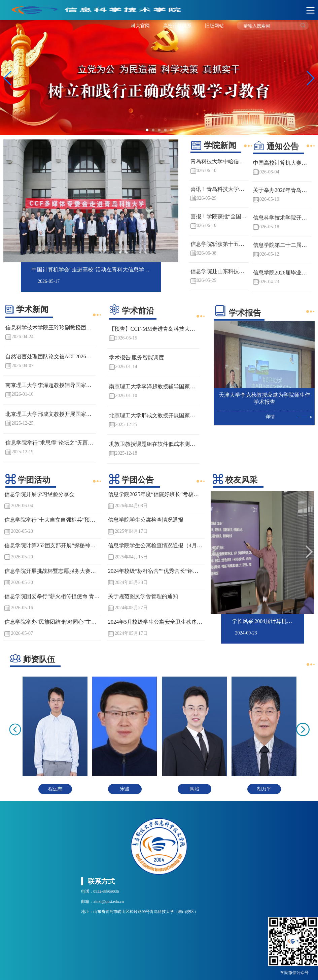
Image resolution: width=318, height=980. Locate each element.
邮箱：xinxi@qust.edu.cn (102, 902)
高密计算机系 (177, 26)
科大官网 (140, 26)
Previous (8, 200)
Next (173, 200)
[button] (310, 78)
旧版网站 (214, 26)
